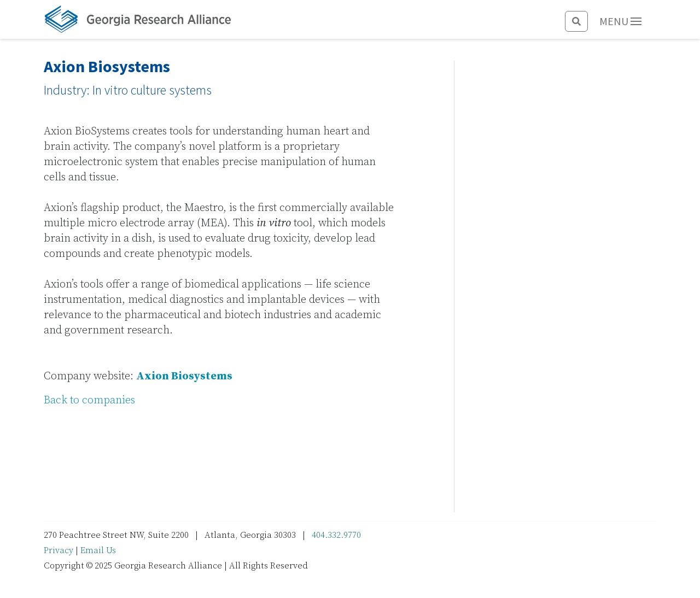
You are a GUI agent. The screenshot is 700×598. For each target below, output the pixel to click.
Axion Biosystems (184, 376)
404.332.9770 (336, 535)
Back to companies (89, 400)
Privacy (59, 550)
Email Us (98, 550)
